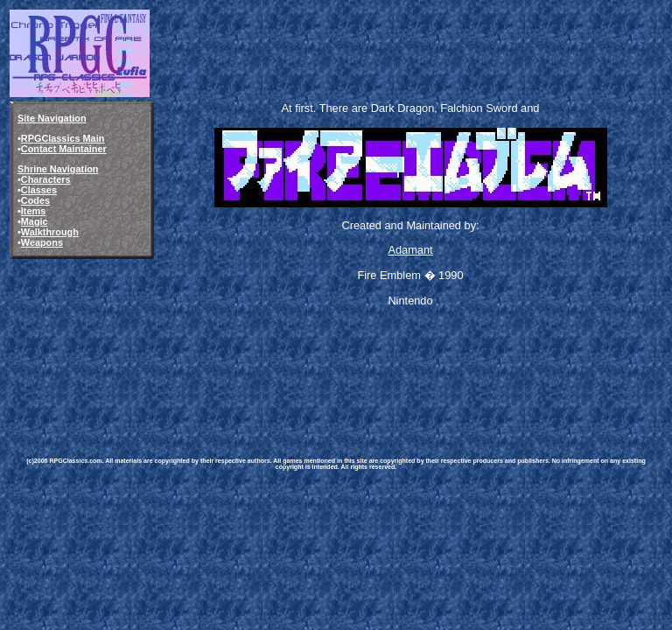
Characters (46, 179)
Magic (35, 221)
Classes (39, 190)
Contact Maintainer (64, 149)
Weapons (42, 242)
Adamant (410, 250)
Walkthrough (50, 232)
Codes (35, 200)
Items (33, 211)
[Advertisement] (331, 378)
